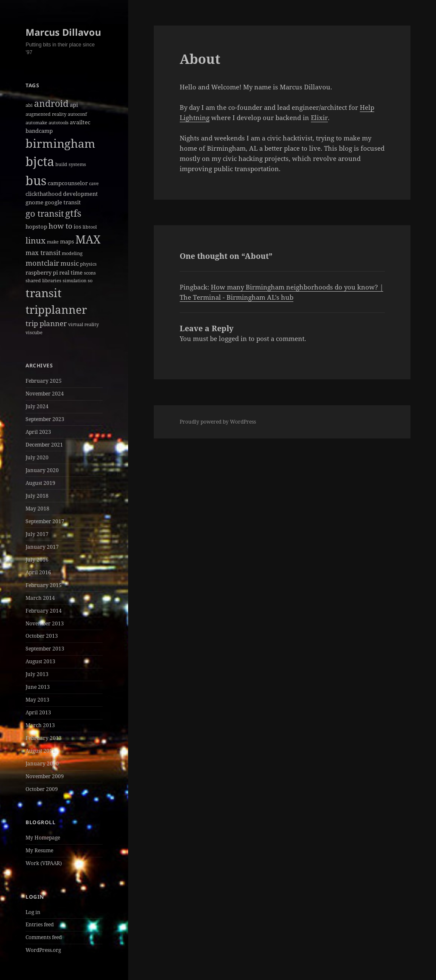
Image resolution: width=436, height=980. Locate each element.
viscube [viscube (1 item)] (34, 332)
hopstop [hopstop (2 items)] (36, 226)
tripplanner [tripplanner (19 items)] (56, 309)
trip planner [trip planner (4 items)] (46, 323)
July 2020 (37, 457)
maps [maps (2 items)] (67, 241)
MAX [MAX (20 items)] (88, 239)
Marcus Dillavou (63, 32)
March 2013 (40, 725)
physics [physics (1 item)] (88, 264)
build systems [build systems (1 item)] (71, 164)
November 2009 (45, 776)
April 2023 (38, 432)
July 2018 (37, 496)
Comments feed (44, 937)
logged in (233, 338)
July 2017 (37, 534)
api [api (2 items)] (74, 105)
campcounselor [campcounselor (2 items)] (68, 183)
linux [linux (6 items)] (36, 241)
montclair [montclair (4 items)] (42, 263)
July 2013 (37, 674)
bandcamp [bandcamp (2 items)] (39, 131)
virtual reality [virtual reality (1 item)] (83, 324)
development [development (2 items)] (80, 194)
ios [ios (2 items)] (77, 226)
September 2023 (45, 419)
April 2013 (38, 712)
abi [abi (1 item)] (29, 105)
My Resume (39, 850)
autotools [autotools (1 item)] (59, 123)
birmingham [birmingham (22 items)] (60, 143)
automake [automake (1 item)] (36, 123)
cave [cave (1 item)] (94, 183)
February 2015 (44, 585)
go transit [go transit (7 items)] (45, 213)
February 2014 (44, 611)
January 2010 (42, 764)
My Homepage (43, 838)
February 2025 (44, 381)
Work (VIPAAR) (44, 863)
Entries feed (40, 924)
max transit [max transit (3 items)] (43, 252)
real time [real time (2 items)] (71, 272)
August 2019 (40, 483)
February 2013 (44, 738)
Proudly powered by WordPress (218, 422)
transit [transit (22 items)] (44, 293)
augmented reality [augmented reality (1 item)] (46, 114)
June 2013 (38, 687)
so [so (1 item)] (90, 281)
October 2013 (42, 636)
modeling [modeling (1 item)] (72, 253)
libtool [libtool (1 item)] (90, 227)
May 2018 (37, 509)
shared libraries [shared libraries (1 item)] (43, 281)
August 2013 (40, 661)
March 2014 (40, 598)
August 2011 (40, 751)
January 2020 (42, 470)
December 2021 (44, 445)
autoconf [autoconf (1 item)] (77, 114)
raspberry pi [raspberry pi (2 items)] (42, 272)
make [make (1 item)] (53, 242)
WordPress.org (43, 950)
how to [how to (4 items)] (60, 226)
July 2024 (37, 406)
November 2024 (45, 394)
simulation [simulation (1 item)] (75, 281)
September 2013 (45, 649)
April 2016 (38, 572)
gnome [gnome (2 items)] (34, 202)
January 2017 (42, 547)
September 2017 (45, 521)
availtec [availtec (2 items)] (80, 122)
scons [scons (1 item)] (90, 273)
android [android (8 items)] (51, 103)
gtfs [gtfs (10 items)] (73, 213)
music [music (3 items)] (70, 263)
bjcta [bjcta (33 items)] (40, 161)
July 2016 (37, 560)
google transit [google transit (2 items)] (63, 202)
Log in (33, 912)
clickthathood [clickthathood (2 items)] (44, 194)
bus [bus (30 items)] (36, 180)
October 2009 (42, 789)
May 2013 (37, 700)
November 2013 (45, 623)
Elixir (319, 117)
